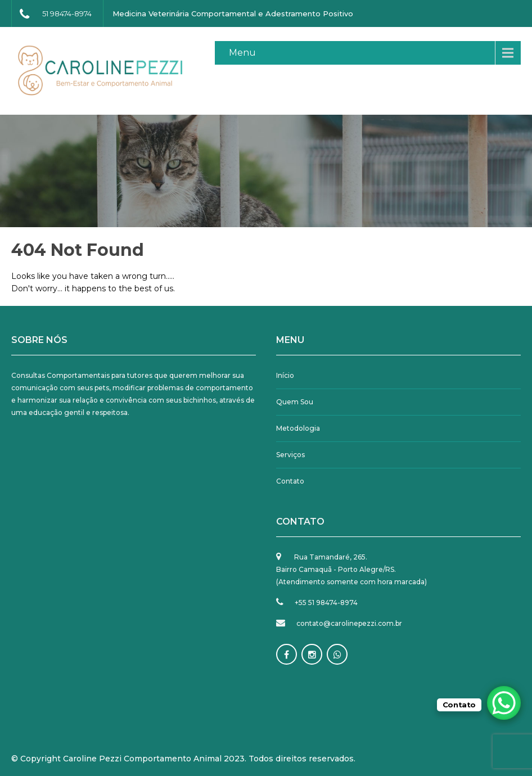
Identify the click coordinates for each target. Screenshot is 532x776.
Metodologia (298, 428)
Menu (242, 53)
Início (285, 375)
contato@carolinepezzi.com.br (349, 623)
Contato (290, 481)
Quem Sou (295, 402)
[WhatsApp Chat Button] (504, 703)
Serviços (290, 455)
